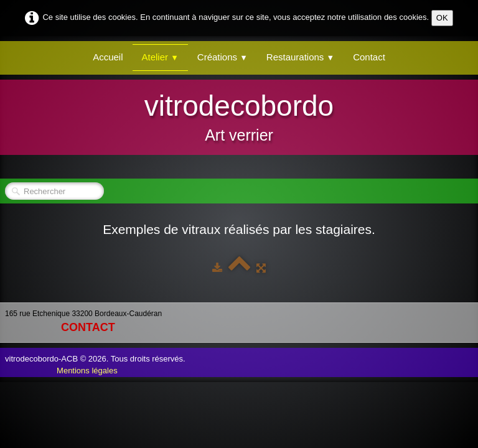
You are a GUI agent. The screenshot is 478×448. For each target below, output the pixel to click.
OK (442, 18)
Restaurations (300, 57)
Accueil (108, 57)
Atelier (160, 57)
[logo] (239, 116)
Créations (223, 57)
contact (88, 327)
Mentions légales (87, 371)
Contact (369, 57)
